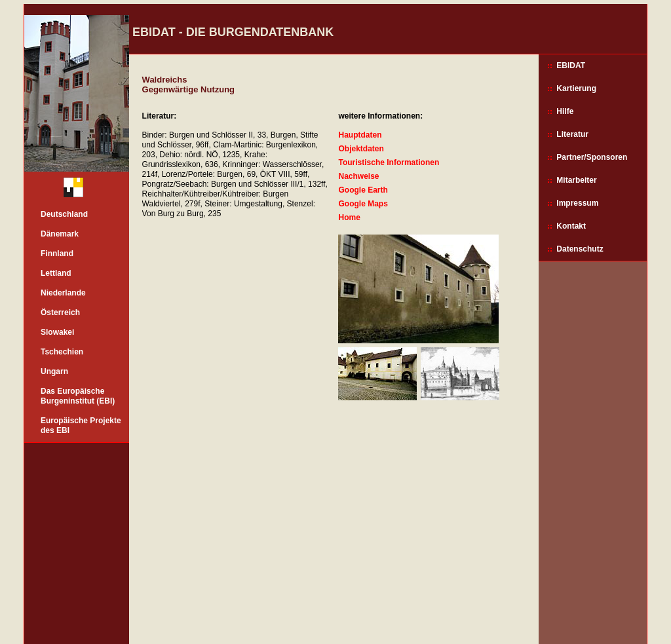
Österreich (60, 313)
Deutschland (64, 214)
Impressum (577, 203)
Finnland (57, 254)
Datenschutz (580, 249)
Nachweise (358, 176)
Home (349, 218)
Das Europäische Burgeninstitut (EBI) (78, 396)
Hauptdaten (360, 135)
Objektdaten (361, 149)
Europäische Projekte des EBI (81, 426)
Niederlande (63, 293)
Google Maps (363, 204)
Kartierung (576, 88)
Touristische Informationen (389, 162)
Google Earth (363, 190)
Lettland (56, 273)
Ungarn (54, 371)
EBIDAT (571, 66)
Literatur (572, 134)
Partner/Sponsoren (592, 157)
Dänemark (60, 234)
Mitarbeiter (576, 180)
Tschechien (62, 352)
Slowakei (57, 332)
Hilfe (565, 111)
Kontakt (571, 226)
